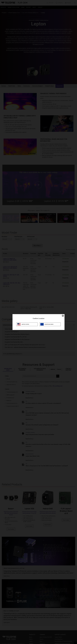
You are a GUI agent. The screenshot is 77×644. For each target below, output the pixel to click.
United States (26, 324)
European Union (50, 324)
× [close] (63, 316)
